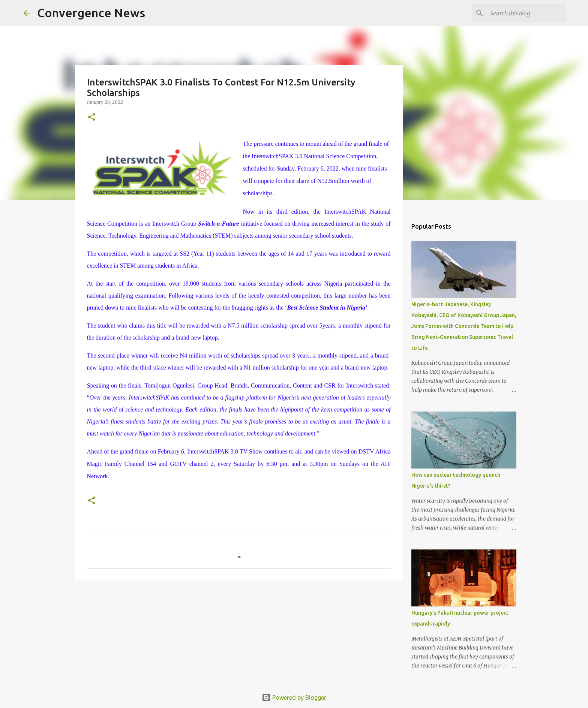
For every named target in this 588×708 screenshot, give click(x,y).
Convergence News (91, 13)
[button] (91, 118)
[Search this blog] (526, 13)
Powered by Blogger (294, 698)
